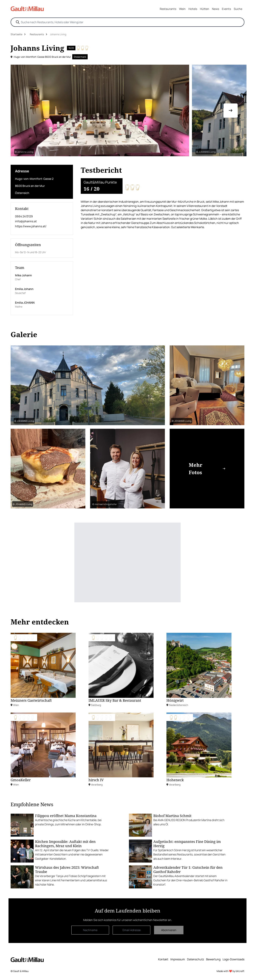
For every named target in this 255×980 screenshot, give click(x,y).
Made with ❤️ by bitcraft (230, 971)
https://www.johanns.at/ (31, 226)
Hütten (205, 9)
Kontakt (163, 959)
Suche (238, 9)
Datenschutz (195, 959)
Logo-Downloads (233, 959)
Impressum (178, 959)
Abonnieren (169, 930)
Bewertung (213, 959)
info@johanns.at (26, 221)
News (216, 9)
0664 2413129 (24, 216)
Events (226, 9)
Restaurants (168, 9)
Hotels (193, 9)
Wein (182, 9)
